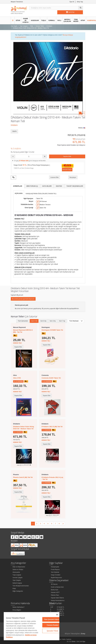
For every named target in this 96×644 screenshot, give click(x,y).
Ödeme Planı (55, 595)
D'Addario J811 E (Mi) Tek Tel (52, 427)
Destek (59, 186)
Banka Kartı (55, 590)
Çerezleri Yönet (52, 631)
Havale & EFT (55, 592)
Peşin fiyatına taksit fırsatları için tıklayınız (71, 145)
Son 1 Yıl (34, 321)
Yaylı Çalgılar (17, 580)
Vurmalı (52, 20)
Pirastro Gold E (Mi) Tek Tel (23, 477)
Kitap (83, 20)
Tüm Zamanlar (23, 321)
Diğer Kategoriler (18, 591)
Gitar (18, 20)
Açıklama (19, 193)
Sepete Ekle (67, 156)
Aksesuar (35, 20)
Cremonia (45, 375)
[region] (32, 626)
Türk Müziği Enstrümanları (21, 586)
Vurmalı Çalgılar (18, 578)
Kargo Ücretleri (56, 575)
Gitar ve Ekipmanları (19, 567)
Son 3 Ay (53, 321)
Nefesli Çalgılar (67, 20)
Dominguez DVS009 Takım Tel (52, 330)
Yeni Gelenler (55, 572)
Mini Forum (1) (32, 186)
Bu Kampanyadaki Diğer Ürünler (23, 152)
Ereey (83, 634)
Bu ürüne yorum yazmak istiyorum (23, 299)
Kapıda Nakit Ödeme (57, 598)
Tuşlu (44, 20)
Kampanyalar (55, 567)
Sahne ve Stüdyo (26, 20)
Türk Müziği (76, 20)
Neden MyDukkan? (18, 607)
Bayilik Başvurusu (56, 578)
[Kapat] (57, 615)
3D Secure (54, 584)
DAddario (14, 125)
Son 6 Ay (43, 321)
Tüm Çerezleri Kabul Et (52, 619)
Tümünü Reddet (52, 625)
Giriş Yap (80, 2)
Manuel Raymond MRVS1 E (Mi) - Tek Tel (23, 331)
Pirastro (16, 475)
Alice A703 (17, 378)
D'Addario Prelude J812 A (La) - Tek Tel (52, 478)
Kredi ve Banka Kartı (57, 587)
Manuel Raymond (19, 327)
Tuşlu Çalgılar (17, 575)
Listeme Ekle (55, 177)
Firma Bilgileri (17, 610)
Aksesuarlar (16, 572)
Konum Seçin (67, 169)
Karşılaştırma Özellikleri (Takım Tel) (41, 194)
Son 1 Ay (62, 321)
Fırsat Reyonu (55, 570)
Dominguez (46, 327)
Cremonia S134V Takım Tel (51, 378)
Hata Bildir (47, 186)
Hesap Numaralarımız (58, 601)
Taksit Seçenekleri (75, 186)
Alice (15, 375)
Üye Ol (72, 2)
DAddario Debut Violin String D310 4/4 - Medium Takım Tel (24, 428)
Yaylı (59, 20)
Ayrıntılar (18, 186)
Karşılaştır (73, 177)
